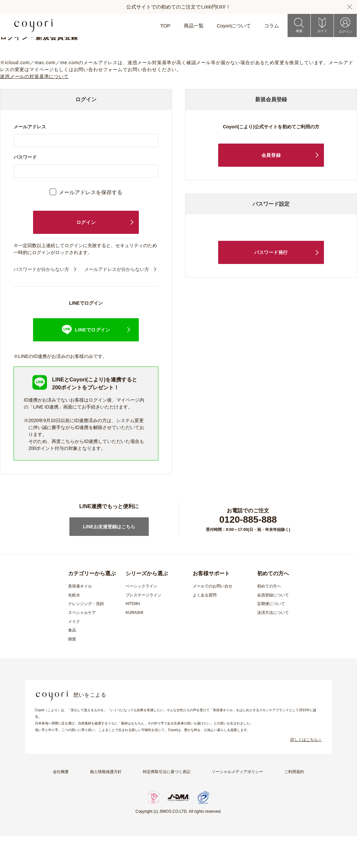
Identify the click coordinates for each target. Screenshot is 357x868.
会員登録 (271, 187)
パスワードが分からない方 (41, 301)
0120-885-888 (248, 551)
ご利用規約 (294, 803)
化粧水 (74, 627)
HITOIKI (133, 635)
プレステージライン (143, 627)
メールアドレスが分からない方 (117, 301)
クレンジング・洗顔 (86, 635)
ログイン (86, 254)
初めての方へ (269, 618)
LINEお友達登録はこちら (109, 558)
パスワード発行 (271, 284)
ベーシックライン (141, 618)
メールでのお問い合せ (213, 618)
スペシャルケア (82, 644)
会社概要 (61, 803)
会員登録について (273, 627)
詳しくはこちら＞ (306, 771)
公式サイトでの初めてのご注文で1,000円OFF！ (178, 7)
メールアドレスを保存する (91, 224)
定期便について (271, 635)
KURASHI (134, 644)
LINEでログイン (93, 362)
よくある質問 (205, 627)
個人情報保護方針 (106, 803)
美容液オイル (80, 618)
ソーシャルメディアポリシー (237, 803)
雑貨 (72, 671)
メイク (74, 653)
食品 (72, 662)
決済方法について (273, 644)
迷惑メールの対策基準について (34, 108)
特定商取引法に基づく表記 (167, 803)
